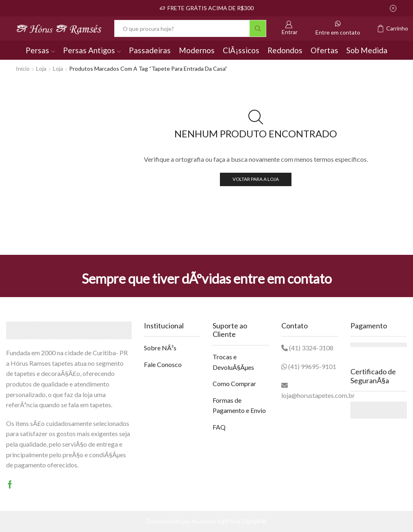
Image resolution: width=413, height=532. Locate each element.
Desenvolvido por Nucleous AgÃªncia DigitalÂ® (206, 521)
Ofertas (324, 50)
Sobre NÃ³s (160, 348)
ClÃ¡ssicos (241, 50)
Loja (41, 68)
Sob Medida (367, 50)
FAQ (219, 427)
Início (23, 68)
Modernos (197, 50)
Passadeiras (150, 50)
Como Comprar (234, 383)
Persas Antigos (92, 50)
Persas (40, 50)
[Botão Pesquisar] (258, 28)
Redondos (285, 50)
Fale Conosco (163, 364)
